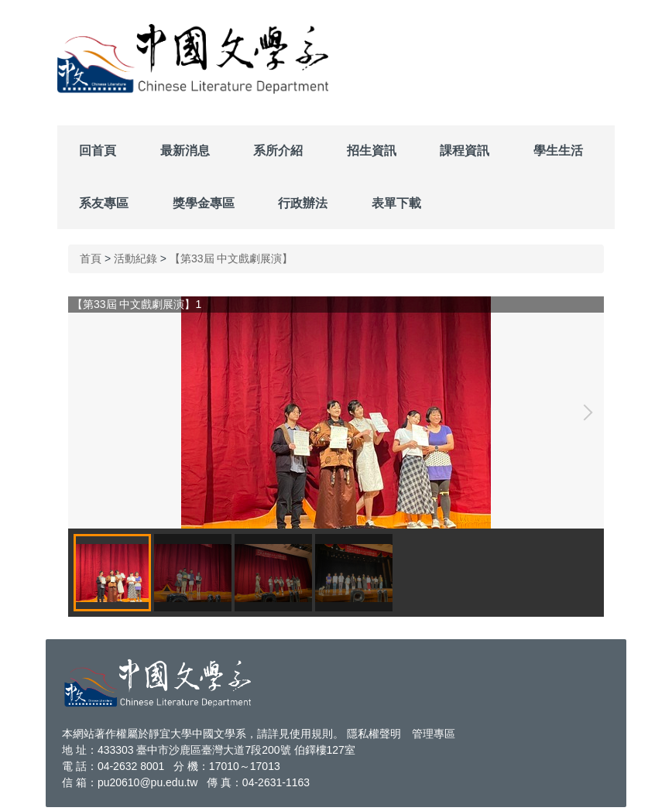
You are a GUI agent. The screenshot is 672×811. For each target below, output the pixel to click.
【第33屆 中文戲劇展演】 (231, 258)
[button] (585, 412)
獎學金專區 (204, 203)
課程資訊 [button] (465, 151)
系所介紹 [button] (278, 151)
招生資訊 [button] (372, 151)
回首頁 (98, 151)
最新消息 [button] (185, 151)
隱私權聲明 (374, 734)
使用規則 (311, 734)
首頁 (91, 258)
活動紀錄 (135, 258)
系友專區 (104, 203)
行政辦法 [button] (303, 203)
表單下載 (396, 203)
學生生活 (558, 151)
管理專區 (434, 734)
